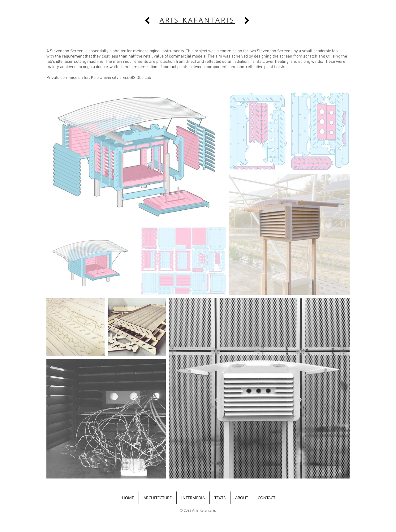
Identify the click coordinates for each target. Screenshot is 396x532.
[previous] (147, 20)
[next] (247, 20)
